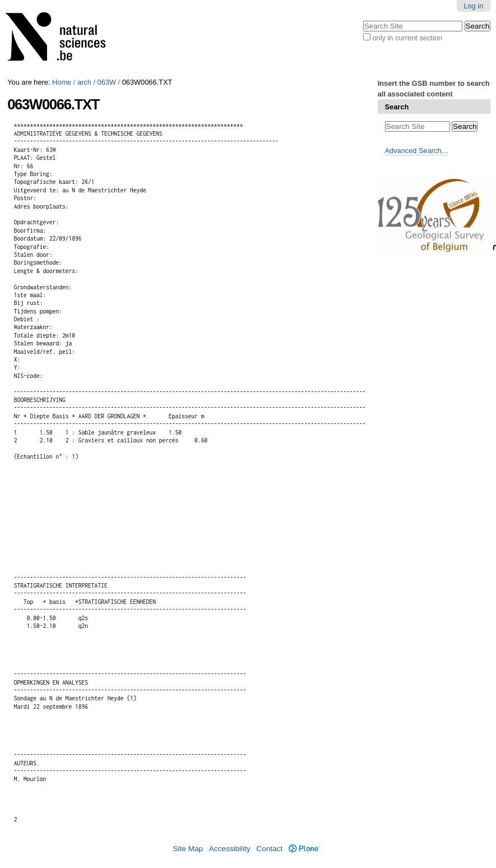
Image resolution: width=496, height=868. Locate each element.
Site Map (188, 849)
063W (107, 82)
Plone (304, 849)
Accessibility (230, 849)
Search (397, 107)
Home (62, 82)
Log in (473, 6)
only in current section (407, 38)
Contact (269, 849)
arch (84, 82)
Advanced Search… (417, 151)
